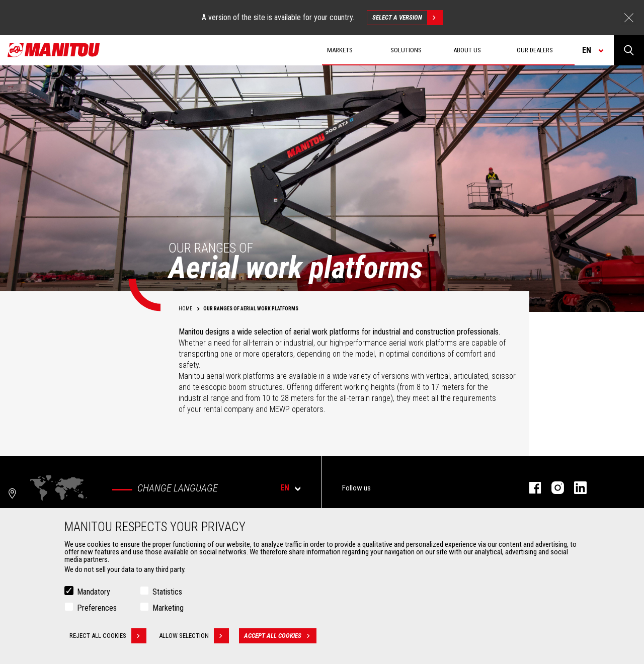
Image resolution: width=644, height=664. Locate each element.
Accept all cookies (280, 637)
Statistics (167, 593)
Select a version (407, 18)
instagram (553, 488)
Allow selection (194, 637)
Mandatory (94, 593)
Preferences (97, 609)
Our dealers (535, 50)
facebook (530, 488)
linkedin (575, 488)
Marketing (168, 609)
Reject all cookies (108, 637)
